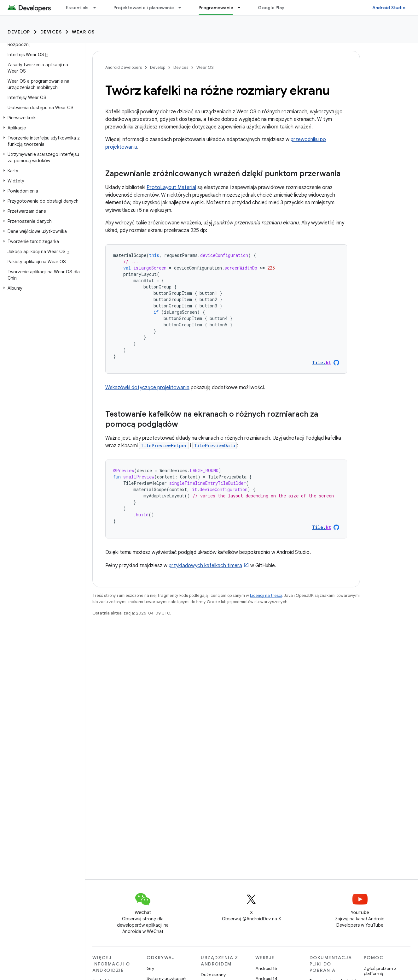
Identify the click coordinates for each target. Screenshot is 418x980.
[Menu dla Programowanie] (242, 8)
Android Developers (124, 67)
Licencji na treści (266, 595)
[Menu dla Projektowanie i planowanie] (183, 8)
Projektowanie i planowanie (144, 8)
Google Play (271, 8)
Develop (19, 32)
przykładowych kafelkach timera (205, 566)
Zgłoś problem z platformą (380, 971)
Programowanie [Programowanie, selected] (216, 8)
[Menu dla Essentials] (97, 8)
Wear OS (83, 32)
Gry (150, 968)
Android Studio (389, 8)
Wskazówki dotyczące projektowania (147, 388)
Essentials (77, 8)
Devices (51, 32)
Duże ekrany (213, 975)
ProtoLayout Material (171, 187)
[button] (41, 118)
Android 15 (266, 968)
